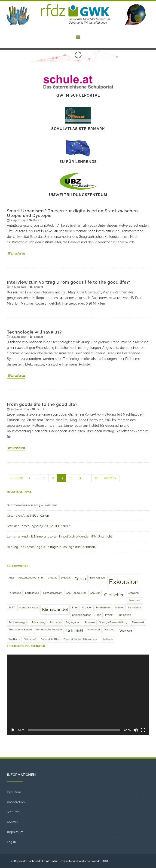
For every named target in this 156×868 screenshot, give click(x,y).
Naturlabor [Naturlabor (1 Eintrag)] (135, 607)
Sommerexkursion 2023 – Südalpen (32, 505)
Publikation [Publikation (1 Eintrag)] (124, 615)
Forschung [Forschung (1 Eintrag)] (15, 593)
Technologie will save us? (34, 332)
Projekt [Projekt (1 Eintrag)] (109, 615)
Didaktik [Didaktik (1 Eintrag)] (66, 578)
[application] (78, 695)
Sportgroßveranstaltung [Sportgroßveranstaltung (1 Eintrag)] (113, 622)
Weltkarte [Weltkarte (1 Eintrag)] (14, 639)
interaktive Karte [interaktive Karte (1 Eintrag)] (28, 607)
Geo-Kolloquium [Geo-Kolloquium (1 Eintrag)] (76, 593)
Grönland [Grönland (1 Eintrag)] (133, 593)
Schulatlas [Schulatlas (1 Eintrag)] (56, 622)
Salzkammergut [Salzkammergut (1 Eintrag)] (18, 622)
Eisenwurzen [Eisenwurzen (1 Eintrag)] (97, 578)
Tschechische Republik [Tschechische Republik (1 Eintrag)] (49, 630)
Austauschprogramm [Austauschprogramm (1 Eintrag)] (31, 578)
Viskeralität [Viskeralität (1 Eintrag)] (94, 630)
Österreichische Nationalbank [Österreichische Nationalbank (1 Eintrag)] (80, 639)
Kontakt (13, 822)
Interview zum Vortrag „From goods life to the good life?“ (69, 282)
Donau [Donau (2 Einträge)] (80, 579)
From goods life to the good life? (42, 404)
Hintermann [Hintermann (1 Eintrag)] (135, 600)
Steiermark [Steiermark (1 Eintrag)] (138, 622)
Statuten (13, 812)
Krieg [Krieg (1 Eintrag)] (75, 607)
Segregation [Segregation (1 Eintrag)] (73, 622)
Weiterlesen (16, 253)
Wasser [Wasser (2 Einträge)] (126, 631)
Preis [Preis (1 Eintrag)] (98, 615)
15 (81, 479)
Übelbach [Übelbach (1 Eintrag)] (107, 639)
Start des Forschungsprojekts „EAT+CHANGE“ (38, 526)
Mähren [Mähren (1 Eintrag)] (120, 607)
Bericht (38, 220)
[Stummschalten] (136, 730)
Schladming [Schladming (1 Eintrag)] (38, 622)
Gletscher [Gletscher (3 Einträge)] (114, 595)
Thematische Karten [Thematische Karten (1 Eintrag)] (20, 630)
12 (54, 479)
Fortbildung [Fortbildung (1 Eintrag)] (32, 593)
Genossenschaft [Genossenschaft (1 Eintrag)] (52, 593)
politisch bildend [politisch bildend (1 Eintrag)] (82, 615)
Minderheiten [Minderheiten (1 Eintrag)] (104, 607)
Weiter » (110, 478)
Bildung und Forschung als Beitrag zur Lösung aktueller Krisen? (52, 547)
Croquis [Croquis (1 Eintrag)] (52, 578)
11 (46, 479)
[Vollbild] (143, 730)
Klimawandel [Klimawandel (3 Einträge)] (55, 609)
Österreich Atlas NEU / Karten (28, 516)
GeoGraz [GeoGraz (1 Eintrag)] (95, 593)
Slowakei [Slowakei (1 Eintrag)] (90, 622)
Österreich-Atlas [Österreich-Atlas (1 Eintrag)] (50, 639)
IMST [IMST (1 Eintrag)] (12, 607)
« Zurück (16, 478)
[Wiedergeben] (13, 730)
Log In (11, 842)
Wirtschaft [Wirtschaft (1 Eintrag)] (30, 639)
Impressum (15, 832)
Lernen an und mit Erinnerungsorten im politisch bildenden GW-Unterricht (59, 536)
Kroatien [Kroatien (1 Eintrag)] (87, 607)
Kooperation (16, 802)
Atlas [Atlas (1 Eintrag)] (11, 578)
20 (98, 479)
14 (72, 479)
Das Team (14, 792)
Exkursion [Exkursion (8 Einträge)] (124, 582)
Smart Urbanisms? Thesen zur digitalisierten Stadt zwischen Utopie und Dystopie (72, 213)
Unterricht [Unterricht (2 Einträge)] (75, 631)
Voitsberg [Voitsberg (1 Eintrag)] (110, 630)
